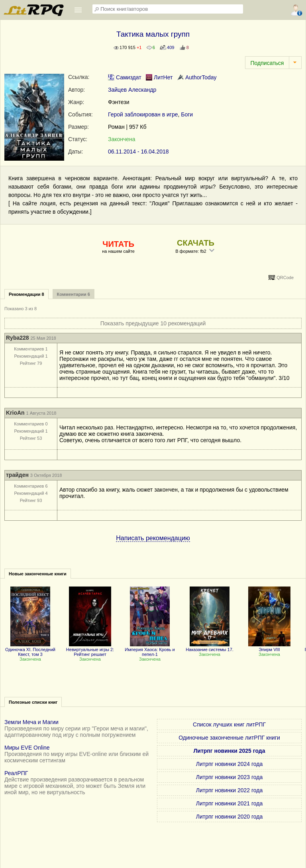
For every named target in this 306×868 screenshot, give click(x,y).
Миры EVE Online (27, 748)
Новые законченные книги (38, 574)
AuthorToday (197, 77)
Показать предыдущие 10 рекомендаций (153, 323)
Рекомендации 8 (26, 294)
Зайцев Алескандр (132, 90)
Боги (187, 114)
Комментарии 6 (74, 294)
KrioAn (15, 413)
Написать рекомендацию (153, 538)
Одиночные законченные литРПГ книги (229, 738)
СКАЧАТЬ (196, 243)
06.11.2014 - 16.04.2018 (138, 152)
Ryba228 (18, 338)
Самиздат (125, 77)
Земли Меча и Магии (31, 722)
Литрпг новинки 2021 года (229, 803)
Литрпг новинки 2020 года (229, 817)
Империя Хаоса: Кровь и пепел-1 (150, 650)
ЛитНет (159, 77)
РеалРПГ (16, 773)
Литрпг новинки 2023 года (229, 777)
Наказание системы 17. (210, 647)
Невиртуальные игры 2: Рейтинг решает (90, 650)
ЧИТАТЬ (118, 244)
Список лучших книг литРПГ (229, 724)
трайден (17, 475)
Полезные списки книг (33, 702)
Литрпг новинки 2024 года (229, 764)
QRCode (285, 278)
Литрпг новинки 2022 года (229, 790)
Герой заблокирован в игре (143, 114)
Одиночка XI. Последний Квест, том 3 (30, 650)
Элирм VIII (269, 647)
